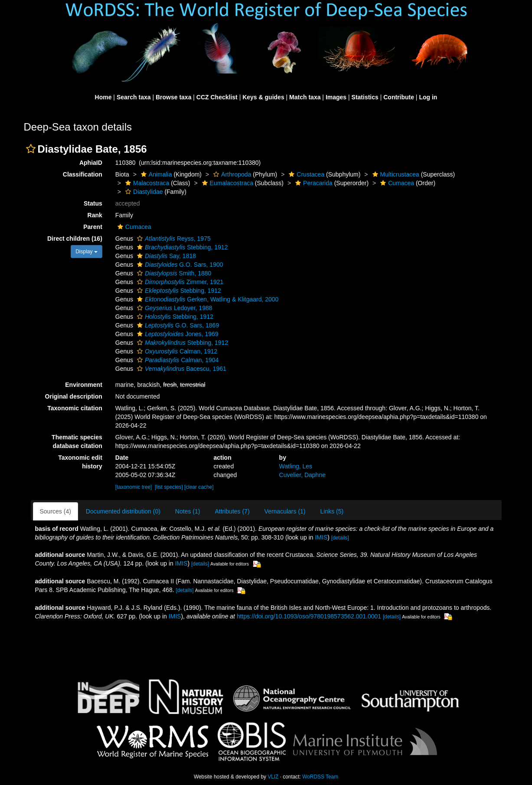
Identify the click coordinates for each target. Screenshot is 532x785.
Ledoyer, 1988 (174, 308)
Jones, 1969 (177, 334)
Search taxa (134, 97)
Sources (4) (55, 511)
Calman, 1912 (176, 351)
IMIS (321, 537)
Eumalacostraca (227, 183)
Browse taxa (173, 97)
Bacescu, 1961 (181, 369)
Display (86, 252)
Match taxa (305, 97)
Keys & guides (263, 97)
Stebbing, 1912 (181, 247)
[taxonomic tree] (134, 487)
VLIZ (273, 777)
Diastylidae (143, 192)
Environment (84, 385)
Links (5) (332, 511)
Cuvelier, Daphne (302, 475)
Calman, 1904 (177, 360)
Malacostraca (146, 183)
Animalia (155, 174)
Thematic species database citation (77, 442)
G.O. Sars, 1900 (179, 265)
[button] (31, 149)
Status (93, 203)
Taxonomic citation (75, 408)
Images (336, 97)
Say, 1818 (165, 256)
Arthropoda (231, 174)
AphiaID (91, 163)
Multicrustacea (395, 174)
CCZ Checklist (217, 97)
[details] (340, 538)
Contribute (399, 97)
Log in (428, 97)
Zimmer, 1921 (179, 282)
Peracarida (313, 183)
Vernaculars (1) (285, 511)
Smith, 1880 (173, 273)
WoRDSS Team (320, 777)
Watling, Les (296, 466)
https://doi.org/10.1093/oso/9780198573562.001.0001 (309, 616)
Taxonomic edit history (80, 462)
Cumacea (396, 183)
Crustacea (305, 174)
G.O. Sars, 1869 (177, 325)
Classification (83, 174)
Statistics (365, 97)
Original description (74, 396)
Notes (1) (188, 511)
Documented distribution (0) (123, 511)
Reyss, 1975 (173, 239)
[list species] (169, 487)
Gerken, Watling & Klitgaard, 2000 (207, 299)
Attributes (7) (232, 511)
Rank (95, 215)
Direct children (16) (75, 239)
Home (103, 97)
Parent (93, 227)
